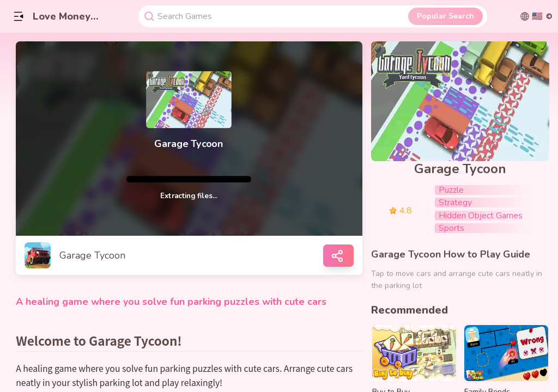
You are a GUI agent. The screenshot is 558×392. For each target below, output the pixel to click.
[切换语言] (536, 16)
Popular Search (445, 16)
